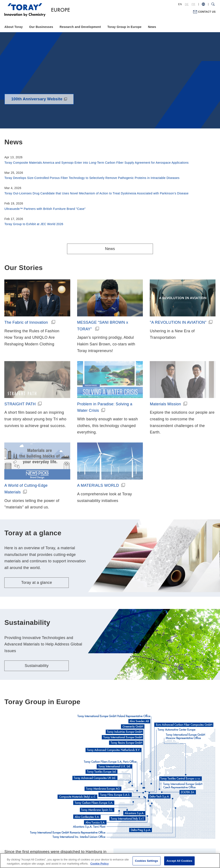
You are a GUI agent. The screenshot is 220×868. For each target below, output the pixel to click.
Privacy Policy (101, 841)
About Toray (13, 27)
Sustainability (37, 605)
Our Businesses (41, 27)
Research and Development (80, 27)
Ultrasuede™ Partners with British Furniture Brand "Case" (45, 209)
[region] (110, 861)
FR (193, 4)
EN (180, 4)
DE (187, 4)
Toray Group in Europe (125, 27)
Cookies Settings (147, 861)
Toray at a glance (37, 522)
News (152, 27)
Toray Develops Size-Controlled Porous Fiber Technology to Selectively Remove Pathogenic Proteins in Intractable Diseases (92, 178)
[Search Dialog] (213, 4)
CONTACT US (207, 12)
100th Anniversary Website (37, 99)
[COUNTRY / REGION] (203, 4)
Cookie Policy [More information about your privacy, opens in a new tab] (99, 864)
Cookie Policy (125, 841)
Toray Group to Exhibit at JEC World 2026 (34, 224)
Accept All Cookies (179, 861)
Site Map (146, 841)
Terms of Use (77, 841)
